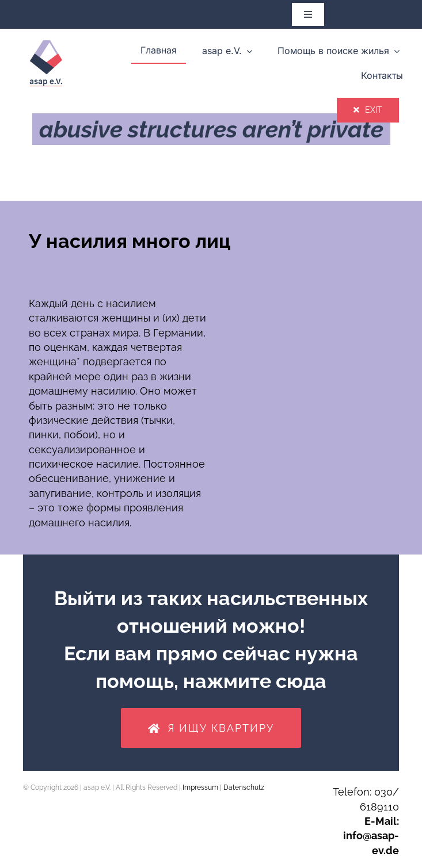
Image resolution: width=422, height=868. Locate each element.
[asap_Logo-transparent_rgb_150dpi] (46, 39)
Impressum (200, 787)
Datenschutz (244, 787)
